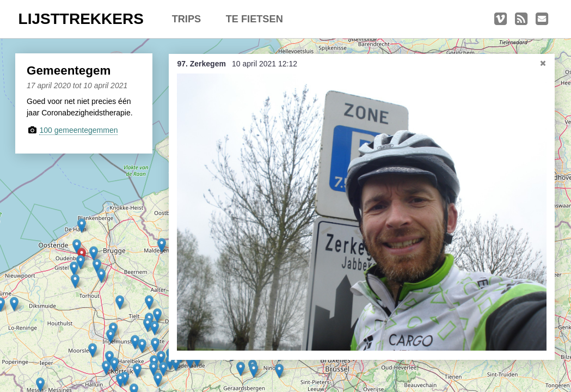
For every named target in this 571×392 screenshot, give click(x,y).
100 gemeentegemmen (78, 130)
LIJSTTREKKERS (81, 19)
